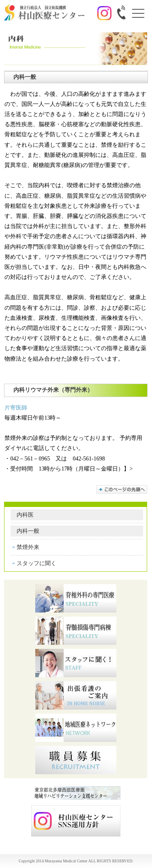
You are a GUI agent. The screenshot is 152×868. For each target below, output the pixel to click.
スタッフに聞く (36, 563)
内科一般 (28, 531)
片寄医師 (16, 408)
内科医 (25, 515)
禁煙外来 (28, 547)
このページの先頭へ (122, 489)
